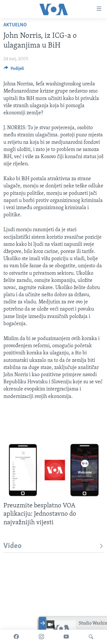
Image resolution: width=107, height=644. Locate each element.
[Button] (14, 70)
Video (53, 546)
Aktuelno (15, 25)
